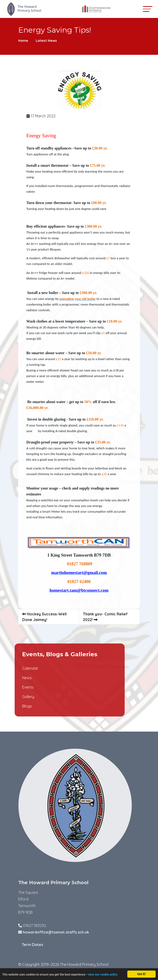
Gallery (17, 697)
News (16, 678)
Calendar (19, 668)
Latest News (46, 41)
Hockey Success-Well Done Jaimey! (45, 617)
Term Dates (43, 945)
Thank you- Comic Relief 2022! (106, 617)
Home (23, 41)
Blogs (16, 706)
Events (17, 687)
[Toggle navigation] (148, 9)
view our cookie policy (103, 975)
